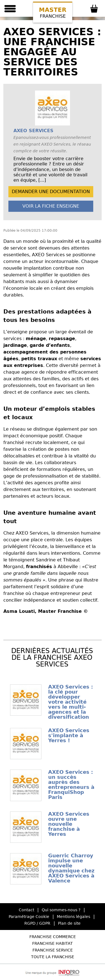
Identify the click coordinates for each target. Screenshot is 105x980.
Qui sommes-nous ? (61, 910)
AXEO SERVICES (33, 131)
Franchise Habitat (53, 943)
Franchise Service (53, 950)
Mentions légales (73, 917)
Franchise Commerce (53, 937)
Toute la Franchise (53, 957)
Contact (26, 910)
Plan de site (69, 923)
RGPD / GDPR (37, 923)
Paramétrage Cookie (29, 917)
